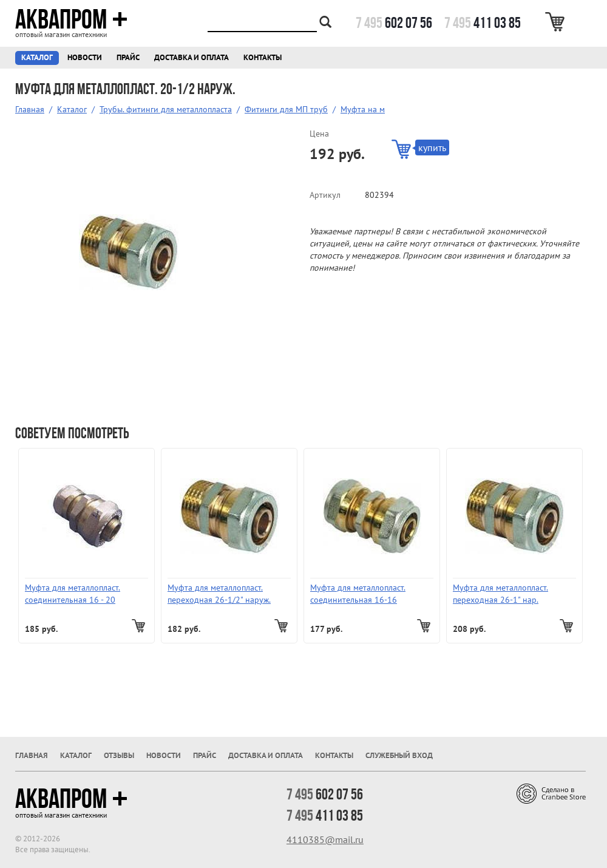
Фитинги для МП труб (286, 109)
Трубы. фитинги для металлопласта (166, 109)
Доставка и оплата (192, 57)
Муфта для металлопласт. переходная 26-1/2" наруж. (219, 594)
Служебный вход (399, 755)
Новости (85, 57)
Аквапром (71, 19)
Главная (30, 109)
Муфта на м (363, 109)
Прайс (128, 57)
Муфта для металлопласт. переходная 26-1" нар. (500, 594)
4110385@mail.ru (325, 839)
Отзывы (119, 755)
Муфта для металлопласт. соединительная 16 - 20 (73, 594)
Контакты (263, 57)
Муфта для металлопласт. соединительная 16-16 (358, 594)
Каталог (37, 57)
